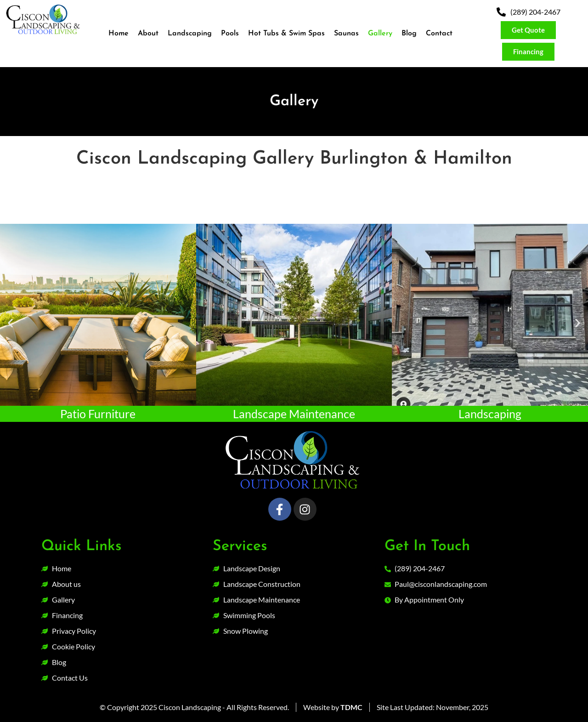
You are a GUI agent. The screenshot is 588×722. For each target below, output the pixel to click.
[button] (10, 323)
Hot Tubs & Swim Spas (286, 34)
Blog (409, 34)
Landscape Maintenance (294, 414)
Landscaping (190, 34)
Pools (230, 34)
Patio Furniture (98, 414)
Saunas (346, 34)
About (148, 34)
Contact (439, 34)
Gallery (380, 34)
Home (119, 34)
